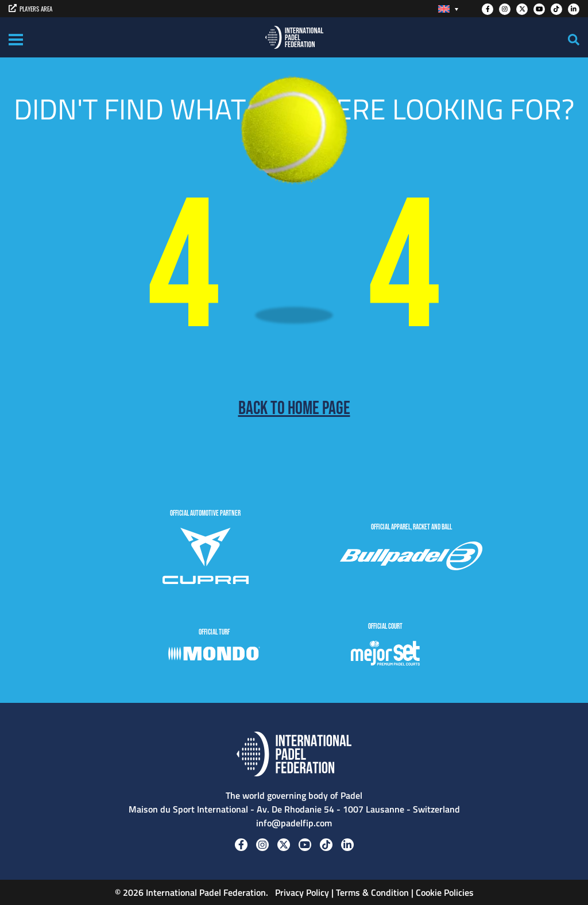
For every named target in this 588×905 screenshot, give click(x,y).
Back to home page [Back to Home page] (294, 409)
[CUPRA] (206, 558)
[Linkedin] (574, 9)
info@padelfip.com (294, 823)
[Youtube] (539, 9)
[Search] (574, 40)
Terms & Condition (372, 892)
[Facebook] (488, 9)
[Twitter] (522, 9)
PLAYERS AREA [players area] (30, 9)
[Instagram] (505, 9)
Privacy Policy (301, 892)
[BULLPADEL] (411, 558)
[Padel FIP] (294, 37)
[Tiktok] (556, 9)
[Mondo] (214, 655)
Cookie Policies (445, 892)
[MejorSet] (385, 655)
